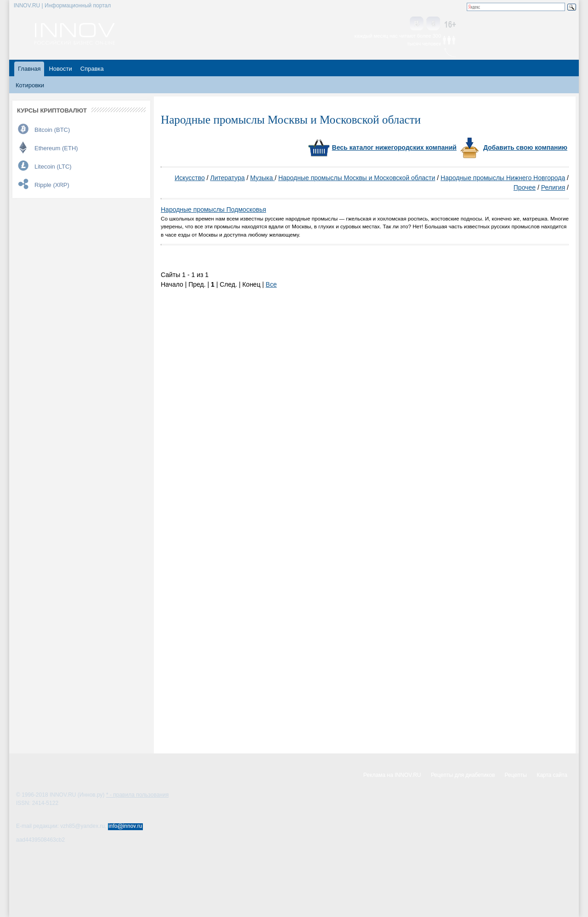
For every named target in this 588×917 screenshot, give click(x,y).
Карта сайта (552, 775)
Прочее (525, 187)
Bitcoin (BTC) (52, 130)
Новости (60, 69)
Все (271, 284)
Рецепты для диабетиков (463, 775)
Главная (29, 69)
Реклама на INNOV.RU (392, 775)
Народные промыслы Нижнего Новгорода (503, 178)
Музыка (262, 178)
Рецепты (516, 775)
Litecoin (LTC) (53, 167)
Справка (92, 69)
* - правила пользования (137, 795)
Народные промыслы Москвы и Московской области (357, 178)
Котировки (30, 85)
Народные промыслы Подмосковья (213, 209)
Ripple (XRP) (52, 185)
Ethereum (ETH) (56, 148)
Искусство (190, 178)
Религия (553, 187)
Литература (227, 178)
